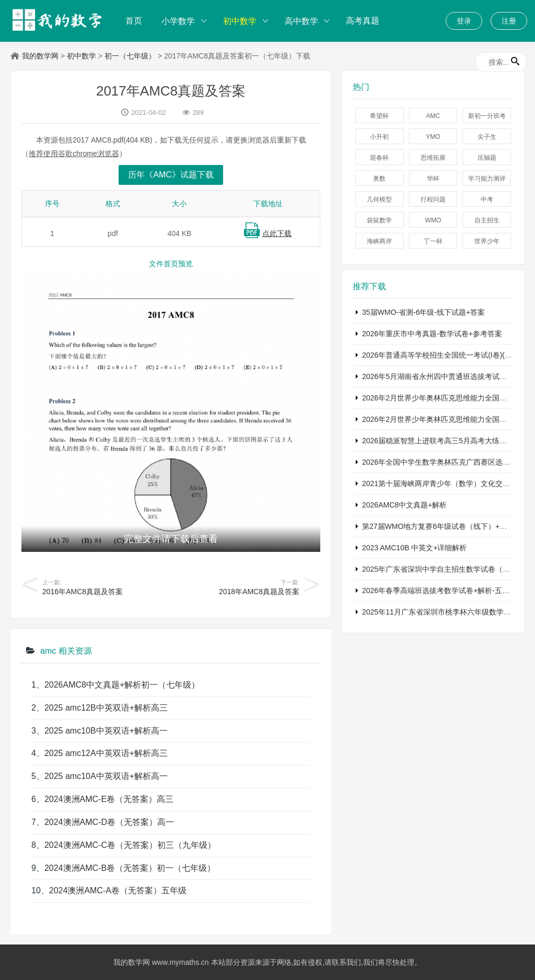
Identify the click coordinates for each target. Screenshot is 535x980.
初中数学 (240, 21)
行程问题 (433, 199)
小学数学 (178, 21)
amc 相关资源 (66, 651)
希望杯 (379, 116)
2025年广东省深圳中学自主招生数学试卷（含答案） (447, 569)
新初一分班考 (487, 116)
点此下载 (277, 233)
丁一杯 (433, 241)
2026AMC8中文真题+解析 (404, 505)
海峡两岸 (379, 241)
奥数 (379, 179)
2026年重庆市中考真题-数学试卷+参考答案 (432, 334)
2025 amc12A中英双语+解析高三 (106, 753)
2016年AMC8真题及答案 (83, 592)
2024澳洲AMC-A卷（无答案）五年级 (118, 890)
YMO (433, 137)
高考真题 (363, 21)
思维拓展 (433, 158)
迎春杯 (379, 158)
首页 (134, 21)
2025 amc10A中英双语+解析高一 (106, 776)
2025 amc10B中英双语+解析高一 (106, 731)
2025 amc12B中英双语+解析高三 (106, 708)
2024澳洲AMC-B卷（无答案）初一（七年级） (130, 868)
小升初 (379, 137)
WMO (433, 220)
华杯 (433, 179)
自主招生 (487, 220)
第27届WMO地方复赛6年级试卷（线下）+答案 (438, 526)
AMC (433, 116)
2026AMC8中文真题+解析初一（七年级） (122, 685)
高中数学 (301, 21)
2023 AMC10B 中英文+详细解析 (414, 548)
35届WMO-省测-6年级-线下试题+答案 (423, 312)
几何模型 (379, 199)
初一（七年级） (130, 56)
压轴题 (487, 158)
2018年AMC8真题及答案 (259, 592)
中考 (487, 199)
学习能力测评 (487, 179)
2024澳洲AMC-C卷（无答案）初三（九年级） (130, 845)
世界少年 (487, 241)
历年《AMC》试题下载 (171, 175)
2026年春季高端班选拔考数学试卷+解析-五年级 (439, 591)
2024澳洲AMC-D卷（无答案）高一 (109, 822)
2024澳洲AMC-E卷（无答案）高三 (109, 799)
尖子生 (487, 137)
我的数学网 (40, 56)
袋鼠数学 (379, 220)
